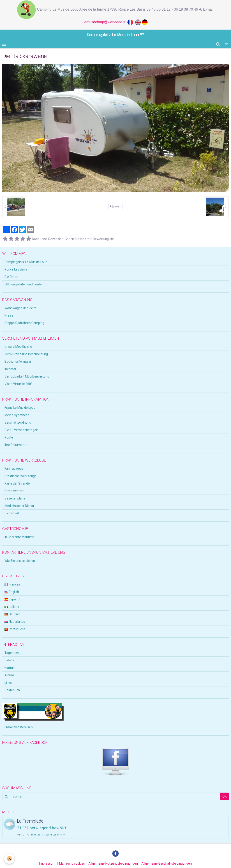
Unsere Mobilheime (18, 347)
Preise (9, 315)
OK (224, 796)
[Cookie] (10, 859)
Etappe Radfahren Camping (24, 323)
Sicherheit (12, 513)
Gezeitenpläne (15, 498)
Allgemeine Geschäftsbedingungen (167, 863)
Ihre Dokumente (16, 445)
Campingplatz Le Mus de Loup (26, 262)
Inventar (10, 369)
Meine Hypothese (17, 415)
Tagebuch (12, 653)
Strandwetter (14, 491)
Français (13, 584)
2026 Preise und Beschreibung (26, 354)
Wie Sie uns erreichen (20, 561)
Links (8, 683)
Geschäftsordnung (18, 422)
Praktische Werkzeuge (21, 476)
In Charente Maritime (20, 537)
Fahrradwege (14, 469)
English (12, 592)
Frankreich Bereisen (19, 727)
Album (9, 675)
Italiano (12, 607)
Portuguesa (15, 629)
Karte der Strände (17, 483)
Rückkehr (115, 207)
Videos (9, 660)
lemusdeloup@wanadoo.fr (105, 22)
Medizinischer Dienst (19, 506)
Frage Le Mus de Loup (20, 408)
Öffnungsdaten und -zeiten (24, 284)
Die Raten (11, 277)
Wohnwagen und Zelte (21, 308)
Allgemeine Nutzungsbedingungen (113, 863)
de (227, 44)
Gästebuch (12, 690)
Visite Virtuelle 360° (18, 384)
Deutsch (13, 614)
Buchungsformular (18, 362)
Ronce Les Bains (16, 269)
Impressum (47, 863)
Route (9, 437)
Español (12, 599)
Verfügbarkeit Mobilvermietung (27, 376)
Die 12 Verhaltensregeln (22, 430)
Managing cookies (72, 863)
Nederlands (15, 622)
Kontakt (10, 668)
